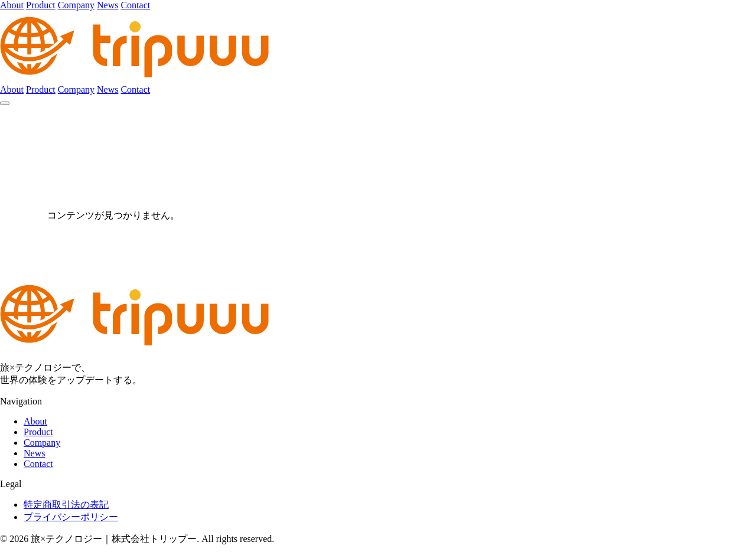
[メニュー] (5, 103)
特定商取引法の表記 (66, 505)
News (107, 5)
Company (76, 5)
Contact (135, 5)
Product (41, 5)
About (12, 5)
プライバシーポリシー (71, 517)
